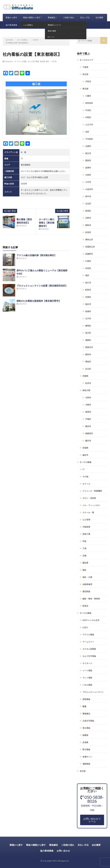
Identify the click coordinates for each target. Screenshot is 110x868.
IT (15, 61)
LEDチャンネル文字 (91, 620)
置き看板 (86, 728)
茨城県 (85, 448)
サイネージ (87, 663)
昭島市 (88, 225)
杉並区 (88, 232)
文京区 (88, 204)
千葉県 (85, 67)
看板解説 (52, 17)
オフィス (86, 484)
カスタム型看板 (89, 649)
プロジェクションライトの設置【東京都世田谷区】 (42, 286)
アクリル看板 (22, 61)
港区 (47, 61)
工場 (84, 548)
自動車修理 (87, 584)
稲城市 (88, 311)
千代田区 (89, 139)
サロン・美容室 (89, 498)
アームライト (88, 642)
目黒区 (88, 297)
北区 (87, 132)
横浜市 (88, 426)
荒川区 (88, 333)
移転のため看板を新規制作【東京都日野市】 (39, 301)
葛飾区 (88, 340)
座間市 (88, 412)
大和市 (88, 397)
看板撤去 (86, 714)
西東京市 (89, 347)
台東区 (88, 146)
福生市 (88, 304)
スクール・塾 (88, 512)
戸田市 (88, 81)
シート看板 (87, 670)
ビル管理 (86, 520)
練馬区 (88, 326)
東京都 (42, 61)
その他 (85, 476)
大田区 (88, 175)
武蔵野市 (89, 254)
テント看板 (87, 678)
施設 (84, 570)
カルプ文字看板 (33, 61)
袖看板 (85, 735)
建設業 (85, 563)
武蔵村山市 (90, 247)
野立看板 (86, 749)
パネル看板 (87, 685)
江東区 (88, 261)
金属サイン (87, 757)
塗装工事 (86, 534)
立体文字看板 (88, 721)
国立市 (88, 153)
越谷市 (85, 455)
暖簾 (84, 706)
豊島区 (88, 362)
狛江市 (88, 283)
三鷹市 (88, 96)
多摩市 (88, 168)
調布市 (88, 354)
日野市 (88, 218)
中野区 (88, 117)
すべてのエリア (87, 60)
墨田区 (88, 160)
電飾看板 (86, 764)
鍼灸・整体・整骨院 (91, 599)
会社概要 (99, 17)
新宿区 (88, 211)
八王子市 (89, 125)
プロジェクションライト (93, 692)
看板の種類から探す (32, 17)
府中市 (88, 196)
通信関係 (86, 591)
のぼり (85, 627)
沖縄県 (85, 376)
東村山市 (89, 239)
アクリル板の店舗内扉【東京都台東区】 (36, 255)
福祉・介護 (87, 577)
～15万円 (53, 61)
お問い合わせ (29, 25)
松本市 (88, 383)
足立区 (88, 369)
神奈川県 (86, 390)
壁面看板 (86, 699)
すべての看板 (86, 613)
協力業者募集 (11, 25)
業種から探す (11, 17)
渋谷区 (88, 268)
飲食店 (85, 606)
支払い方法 (85, 17)
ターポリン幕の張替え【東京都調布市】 (47, 223)
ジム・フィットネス (91, 505)
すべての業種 (86, 462)
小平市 (88, 182)
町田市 (88, 290)
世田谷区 (89, 103)
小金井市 (89, 189)
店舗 (84, 555)
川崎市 (88, 405)
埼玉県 (85, 74)
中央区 (88, 110)
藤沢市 (88, 441)
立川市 (88, 318)
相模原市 (89, 433)
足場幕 (85, 742)
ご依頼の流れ (68, 17)
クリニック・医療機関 (92, 491)
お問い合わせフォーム (92, 820)
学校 (84, 541)
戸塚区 (88, 419)
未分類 (83, 771)
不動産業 (86, 527)
